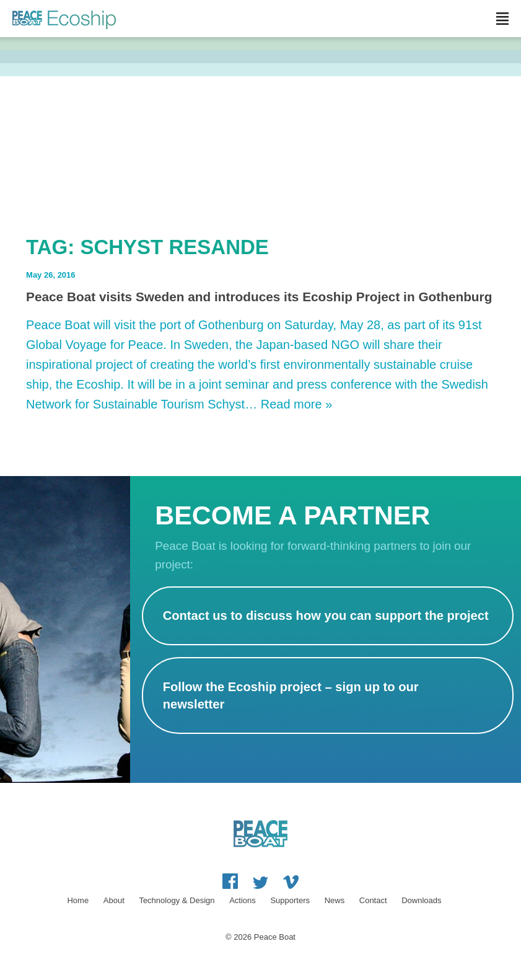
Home (78, 900)
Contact (373, 900)
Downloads (421, 900)
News (335, 900)
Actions (243, 900)
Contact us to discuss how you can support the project (326, 616)
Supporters (290, 900)
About (114, 900)
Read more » (297, 404)
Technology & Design (177, 900)
